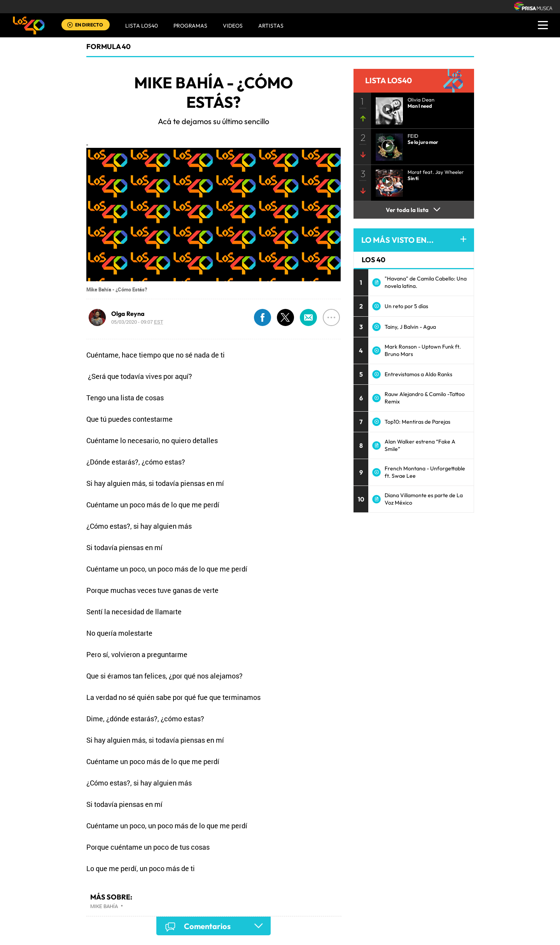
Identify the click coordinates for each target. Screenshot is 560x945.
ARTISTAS (271, 26)
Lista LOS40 (142, 26)
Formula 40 (108, 46)
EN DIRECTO (89, 25)
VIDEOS (233, 26)
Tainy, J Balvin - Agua (410, 327)
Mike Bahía (104, 906)
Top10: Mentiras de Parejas (417, 422)
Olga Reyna (128, 314)
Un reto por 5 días (406, 306)
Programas (190, 26)
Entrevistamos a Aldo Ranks (418, 374)
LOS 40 (374, 260)
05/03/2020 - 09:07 (137, 322)
